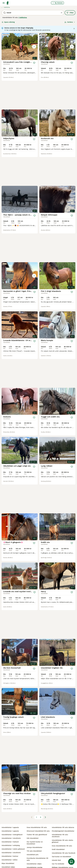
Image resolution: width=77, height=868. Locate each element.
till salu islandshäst (34, 836)
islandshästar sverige (35, 852)
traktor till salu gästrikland (37, 819)
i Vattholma (23, 17)
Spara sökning (8, 22)
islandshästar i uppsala (10, 812)
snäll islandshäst (58, 834)
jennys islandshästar (34, 832)
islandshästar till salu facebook (64, 838)
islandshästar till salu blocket (13, 855)
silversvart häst (58, 859)
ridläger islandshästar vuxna (63, 852)
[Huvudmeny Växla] (4, 3)
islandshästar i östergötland (12, 819)
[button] (20, 47)
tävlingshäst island (34, 859)
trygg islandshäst (33, 856)
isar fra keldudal (58, 849)
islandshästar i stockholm (11, 823)
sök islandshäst (33, 823)
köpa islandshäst (8, 848)
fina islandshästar (59, 856)
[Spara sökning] (71, 862)
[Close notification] (74, 29)
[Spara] (34, 63)
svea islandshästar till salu (37, 812)
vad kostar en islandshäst (61, 841)
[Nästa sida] (45, 736)
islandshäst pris (33, 839)
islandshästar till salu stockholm (60, 820)
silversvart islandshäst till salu (38, 816)
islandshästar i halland (10, 827)
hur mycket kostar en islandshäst (35, 828)
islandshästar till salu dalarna (63, 812)
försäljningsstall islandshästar (63, 816)
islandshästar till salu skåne (12, 859)
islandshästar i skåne (10, 845)
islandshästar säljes (34, 849)
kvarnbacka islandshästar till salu (37, 844)
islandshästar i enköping (11, 830)
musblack (30, 863)
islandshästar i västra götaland (13, 834)
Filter (70, 13)
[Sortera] (70, 22)
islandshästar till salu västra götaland (62, 826)
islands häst (56, 845)
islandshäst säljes (8, 852)
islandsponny (6, 863)
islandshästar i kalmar (10, 841)
